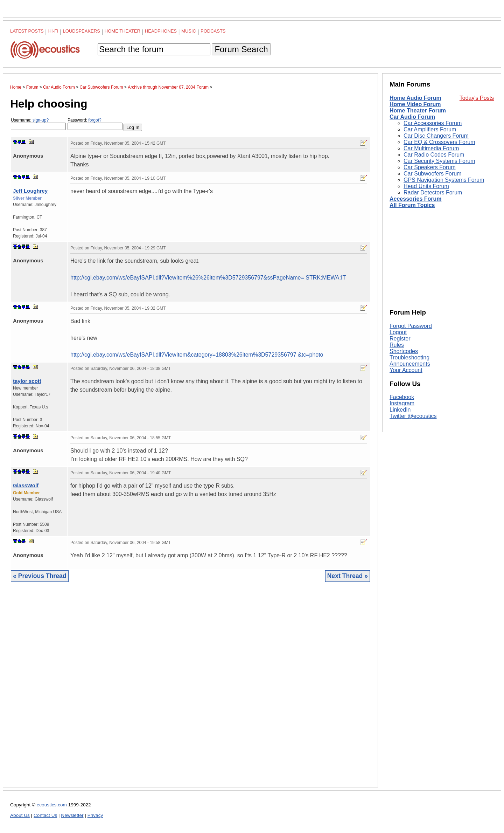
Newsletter (72, 815)
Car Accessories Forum (433, 123)
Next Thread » (348, 576)
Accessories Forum (416, 199)
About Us (20, 815)
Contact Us (45, 815)
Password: (95, 124)
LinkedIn (400, 410)
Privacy (95, 815)
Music (189, 31)
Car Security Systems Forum (439, 161)
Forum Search (241, 49)
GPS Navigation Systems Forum (444, 180)
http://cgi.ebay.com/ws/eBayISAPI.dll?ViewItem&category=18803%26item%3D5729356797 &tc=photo (197, 355)
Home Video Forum (415, 104)
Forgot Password (411, 326)
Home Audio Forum (415, 98)
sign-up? (41, 120)
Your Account (406, 370)
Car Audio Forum (412, 117)
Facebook (402, 397)
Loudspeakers (82, 31)
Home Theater (122, 31)
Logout (398, 332)
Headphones (161, 31)
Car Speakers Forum (430, 167)
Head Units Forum (426, 186)
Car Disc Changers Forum (436, 136)
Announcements (410, 364)
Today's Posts (477, 98)
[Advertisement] (190, 690)
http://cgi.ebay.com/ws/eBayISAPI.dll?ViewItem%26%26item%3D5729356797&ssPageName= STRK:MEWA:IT (208, 278)
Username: (38, 124)
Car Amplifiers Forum (430, 129)
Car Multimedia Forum (431, 148)
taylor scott (27, 381)
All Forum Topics (412, 205)
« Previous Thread (40, 576)
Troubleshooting (409, 357)
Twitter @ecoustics (413, 416)
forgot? (95, 120)
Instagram (402, 403)
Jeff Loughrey (30, 191)
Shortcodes (404, 351)
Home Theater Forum (418, 111)
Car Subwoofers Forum (432, 174)
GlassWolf (26, 485)
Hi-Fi (53, 31)
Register (400, 339)
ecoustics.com (52, 805)
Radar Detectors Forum (433, 192)
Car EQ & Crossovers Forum (439, 142)
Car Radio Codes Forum (434, 155)
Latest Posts (27, 31)
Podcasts (213, 31)
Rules (397, 345)
